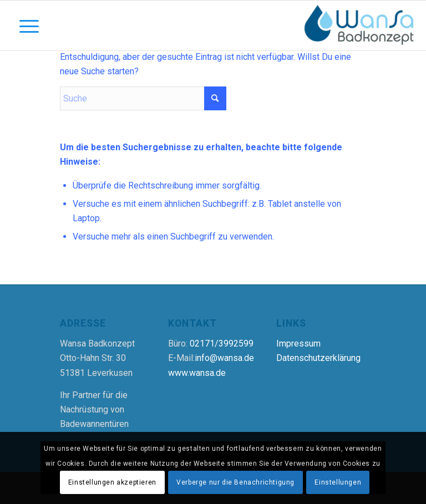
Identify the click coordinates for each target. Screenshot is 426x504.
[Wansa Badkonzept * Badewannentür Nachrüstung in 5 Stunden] (359, 26)
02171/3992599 (222, 343)
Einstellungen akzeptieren (112, 482)
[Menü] (24, 26)
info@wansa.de (224, 358)
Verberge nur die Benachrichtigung (235, 482)
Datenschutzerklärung (318, 358)
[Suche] (143, 98)
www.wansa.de (197, 373)
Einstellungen (338, 482)
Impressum (298, 343)
